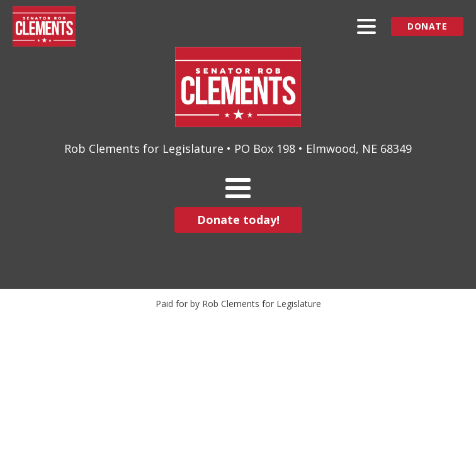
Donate (427, 26)
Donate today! (238, 220)
